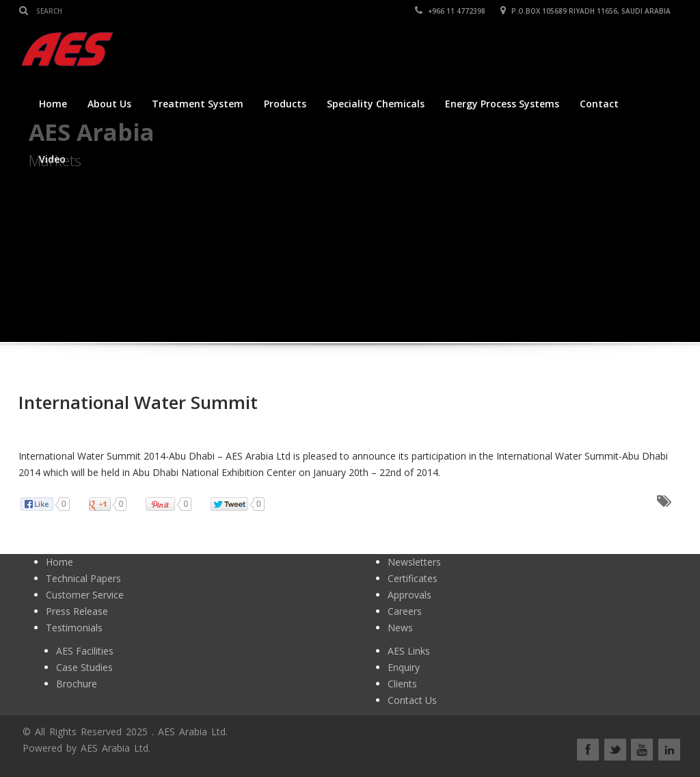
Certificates (413, 578)
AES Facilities (85, 651)
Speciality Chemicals (376, 104)
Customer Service (85, 595)
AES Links (409, 651)
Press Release (77, 611)
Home (53, 104)
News (400, 628)
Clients (402, 684)
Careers (405, 611)
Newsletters (414, 562)
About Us (109, 104)
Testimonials (74, 628)
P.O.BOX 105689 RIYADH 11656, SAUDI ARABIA (586, 11)
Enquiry (404, 667)
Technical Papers (83, 578)
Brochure (77, 684)
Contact (599, 104)
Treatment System (198, 104)
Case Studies (84, 667)
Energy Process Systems (502, 104)
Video (52, 159)
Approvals (409, 595)
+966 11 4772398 (451, 11)
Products (285, 104)
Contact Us (412, 700)
